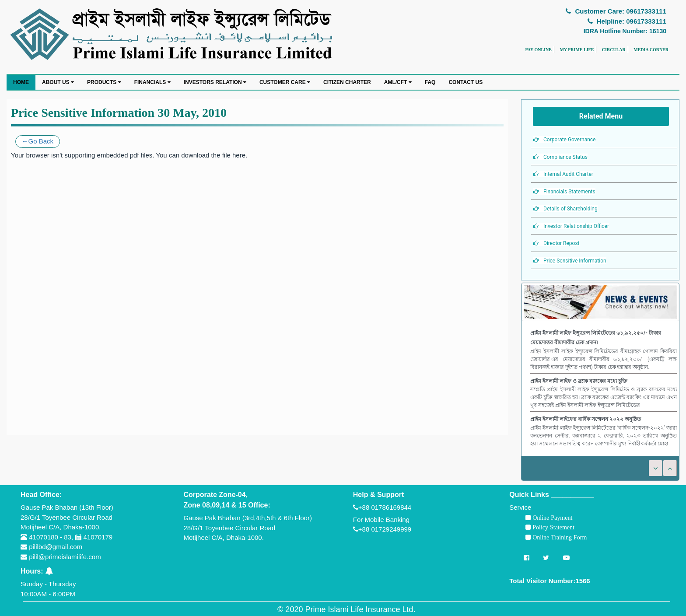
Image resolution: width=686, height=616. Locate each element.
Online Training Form (559, 537)
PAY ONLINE (538, 50)
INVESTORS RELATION (215, 82)
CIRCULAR (614, 50)
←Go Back (38, 141)
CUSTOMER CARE (285, 82)
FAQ (430, 82)
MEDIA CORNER (651, 50)
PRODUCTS (104, 82)
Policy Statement (553, 527)
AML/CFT (398, 82)
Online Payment (551, 518)
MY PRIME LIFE (577, 50)
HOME (21, 82)
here (239, 155)
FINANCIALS (152, 82)
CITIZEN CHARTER (347, 82)
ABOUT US (58, 82)
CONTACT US (465, 82)
